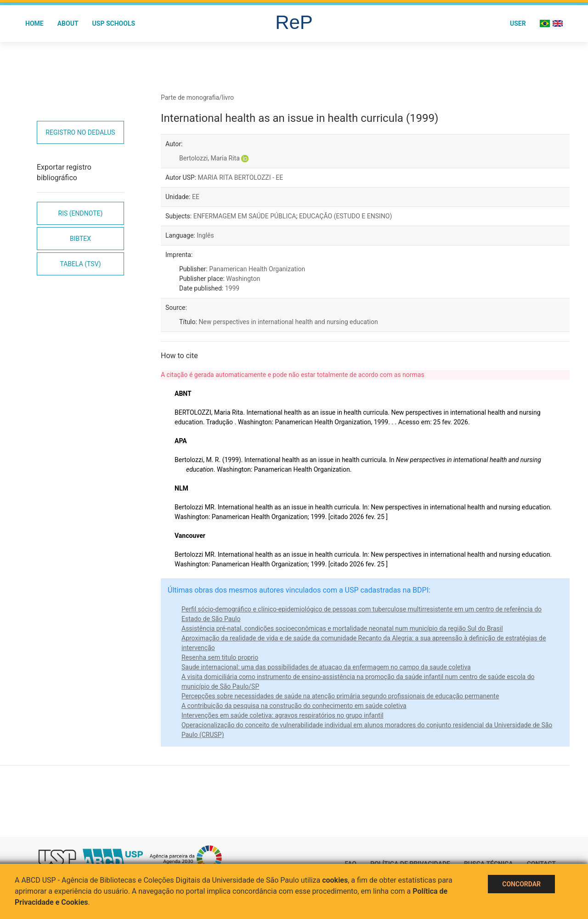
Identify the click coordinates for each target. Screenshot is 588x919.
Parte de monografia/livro (197, 97)
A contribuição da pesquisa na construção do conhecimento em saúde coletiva (294, 706)
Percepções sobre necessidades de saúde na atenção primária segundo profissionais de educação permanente (340, 696)
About (68, 23)
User (518, 23)
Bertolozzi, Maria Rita (209, 158)
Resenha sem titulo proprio (220, 657)
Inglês (205, 235)
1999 (232, 288)
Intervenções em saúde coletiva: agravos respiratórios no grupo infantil (283, 715)
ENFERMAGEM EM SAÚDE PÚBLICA (245, 216)
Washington (243, 279)
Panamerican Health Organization (257, 269)
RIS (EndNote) (81, 213)
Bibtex (80, 239)
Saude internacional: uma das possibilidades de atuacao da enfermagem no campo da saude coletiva (326, 667)
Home (34, 23)
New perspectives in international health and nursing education (288, 322)
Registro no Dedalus (80, 132)
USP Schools (114, 23)
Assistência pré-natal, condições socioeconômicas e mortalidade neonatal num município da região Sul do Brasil (342, 628)
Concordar (521, 884)
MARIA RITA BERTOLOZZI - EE (241, 177)
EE (196, 197)
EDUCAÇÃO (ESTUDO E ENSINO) (345, 216)
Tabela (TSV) (80, 264)
